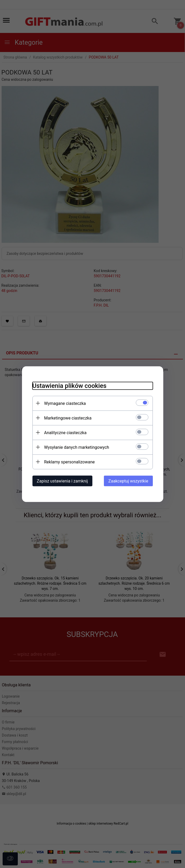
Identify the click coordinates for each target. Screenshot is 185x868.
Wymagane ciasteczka (65, 403)
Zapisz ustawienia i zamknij (62, 481)
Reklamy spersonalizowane (69, 462)
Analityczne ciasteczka (65, 432)
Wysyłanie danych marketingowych (77, 447)
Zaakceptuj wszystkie (128, 481)
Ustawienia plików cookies (69, 386)
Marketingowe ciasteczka (68, 418)
